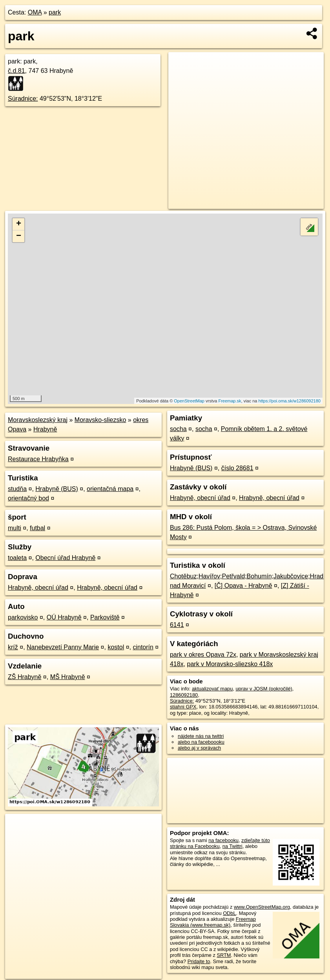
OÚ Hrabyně (64, 617)
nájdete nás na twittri (201, 736)
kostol (116, 647)
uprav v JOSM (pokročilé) (264, 689)
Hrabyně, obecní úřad (38, 588)
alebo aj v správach (199, 748)
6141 (177, 625)
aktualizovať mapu (212, 689)
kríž (13, 647)
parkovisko (23, 617)
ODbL (229, 913)
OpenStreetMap (189, 401)
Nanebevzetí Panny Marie (63, 647)
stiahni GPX (183, 707)
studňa (17, 489)
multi (15, 528)
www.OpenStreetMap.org (262, 907)
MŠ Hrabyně (68, 677)
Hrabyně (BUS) (57, 489)
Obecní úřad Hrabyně (65, 558)
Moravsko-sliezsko (100, 420)
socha (178, 429)
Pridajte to (199, 961)
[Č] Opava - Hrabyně (243, 586)
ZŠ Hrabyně (25, 677)
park (55, 12)
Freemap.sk (230, 401)
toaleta (17, 558)
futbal (37, 528)
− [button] (19, 236)
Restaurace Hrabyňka (38, 459)
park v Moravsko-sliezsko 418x (230, 664)
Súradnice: (23, 99)
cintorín (143, 647)
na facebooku (223, 840)
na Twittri (232, 846)
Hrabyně (45, 429)
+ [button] (19, 224)
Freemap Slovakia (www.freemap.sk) (213, 922)
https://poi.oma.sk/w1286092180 (290, 401)
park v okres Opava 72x (203, 655)
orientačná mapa (110, 489)
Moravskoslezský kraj (38, 420)
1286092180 (184, 695)
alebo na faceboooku (201, 742)
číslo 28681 (237, 468)
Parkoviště (105, 617)
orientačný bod (28, 498)
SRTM (224, 955)
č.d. (16, 71)
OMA (35, 12)
